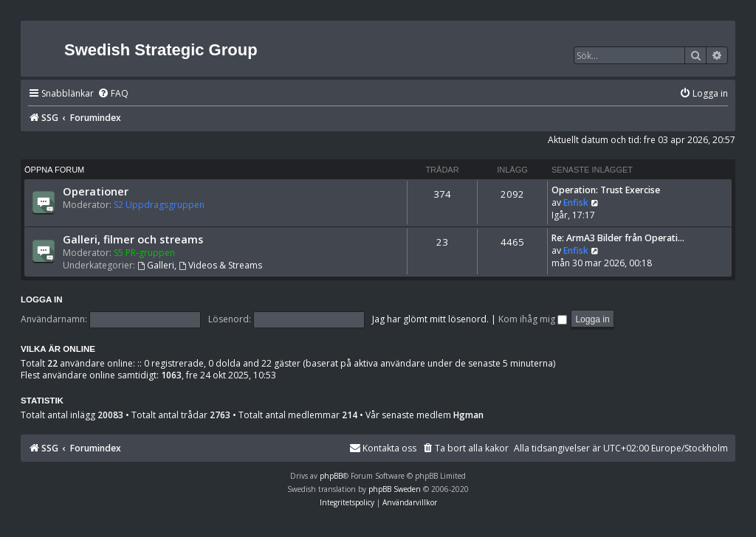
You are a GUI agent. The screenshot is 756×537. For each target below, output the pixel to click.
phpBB (331, 476)
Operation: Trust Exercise (606, 190)
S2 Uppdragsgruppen (159, 205)
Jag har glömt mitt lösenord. (430, 319)
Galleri (156, 265)
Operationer (96, 191)
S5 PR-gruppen (144, 253)
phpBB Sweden (395, 489)
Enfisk (576, 202)
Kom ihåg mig (533, 319)
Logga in (42, 299)
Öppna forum (54, 170)
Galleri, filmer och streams (133, 239)
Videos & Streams (220, 265)
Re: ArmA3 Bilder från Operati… (618, 238)
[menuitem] (113, 94)
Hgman (468, 415)
